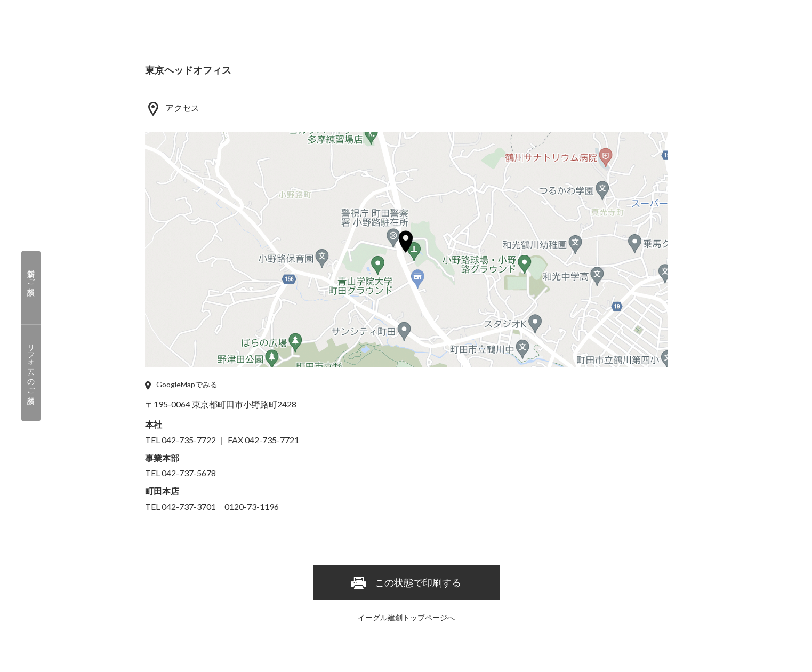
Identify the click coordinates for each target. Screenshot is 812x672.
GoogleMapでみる (187, 384)
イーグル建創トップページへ (406, 617)
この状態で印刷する (406, 583)
